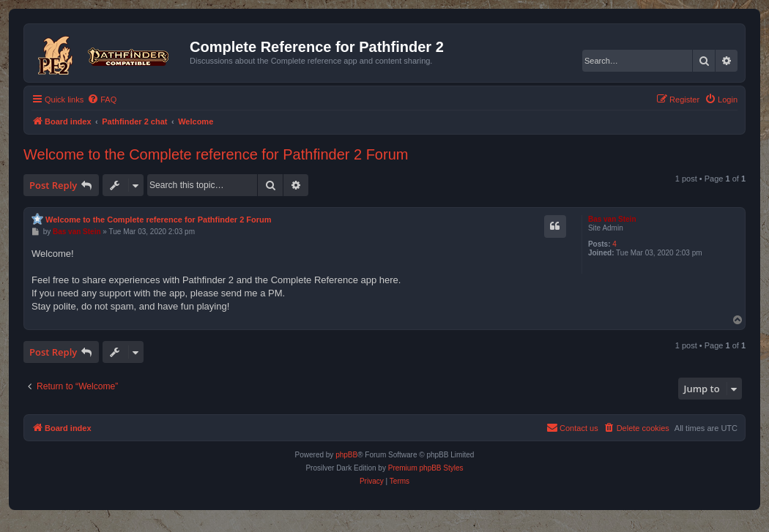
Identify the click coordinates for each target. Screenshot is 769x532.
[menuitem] (102, 100)
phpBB (346, 455)
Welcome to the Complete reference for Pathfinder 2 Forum (216, 154)
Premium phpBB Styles (426, 468)
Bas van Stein (612, 219)
